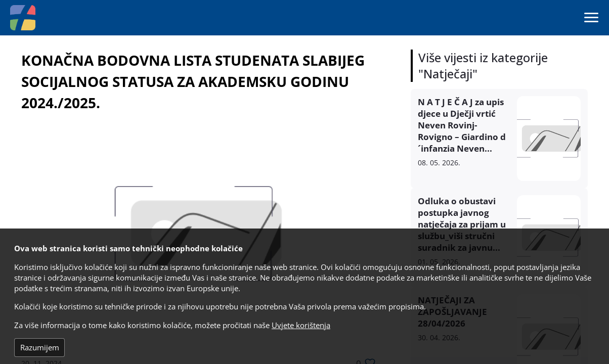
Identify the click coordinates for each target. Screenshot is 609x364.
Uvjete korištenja (301, 325)
